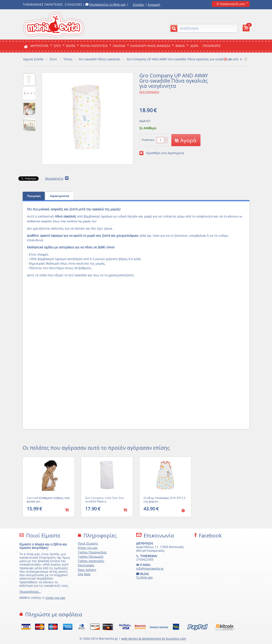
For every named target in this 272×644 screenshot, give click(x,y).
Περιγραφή (34, 196)
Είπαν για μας (88, 548)
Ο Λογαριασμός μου (231, 4)
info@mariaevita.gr (150, 568)
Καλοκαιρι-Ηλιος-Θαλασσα (150, 46)
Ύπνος (68, 59)
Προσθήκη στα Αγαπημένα (162, 153)
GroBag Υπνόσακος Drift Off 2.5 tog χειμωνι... (165, 500)
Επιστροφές (86, 565)
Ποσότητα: (148, 140)
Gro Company (149, 92)
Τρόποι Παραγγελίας (92, 552)
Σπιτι (57, 46)
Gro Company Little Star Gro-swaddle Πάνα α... (105, 500)
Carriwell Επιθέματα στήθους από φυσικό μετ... (48, 500)
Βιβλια (180, 46)
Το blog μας (145, 577)
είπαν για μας (56, 598)
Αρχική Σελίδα (33, 59)
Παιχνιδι (119, 46)
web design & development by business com (154, 638)
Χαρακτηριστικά (59, 196)
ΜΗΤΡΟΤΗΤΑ (39, 46)
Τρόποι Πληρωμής (91, 557)
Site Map (84, 574)
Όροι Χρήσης (87, 570)
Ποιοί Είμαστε (88, 543)
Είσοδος (139, 5)
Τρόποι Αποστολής (91, 561)
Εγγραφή (154, 5)
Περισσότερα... (30, 592)
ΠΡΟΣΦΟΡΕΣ (212, 46)
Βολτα (71, 46)
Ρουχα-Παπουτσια (94, 46)
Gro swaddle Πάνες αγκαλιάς (99, 59)
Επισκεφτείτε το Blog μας (108, 4)
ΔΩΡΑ (194, 46)
